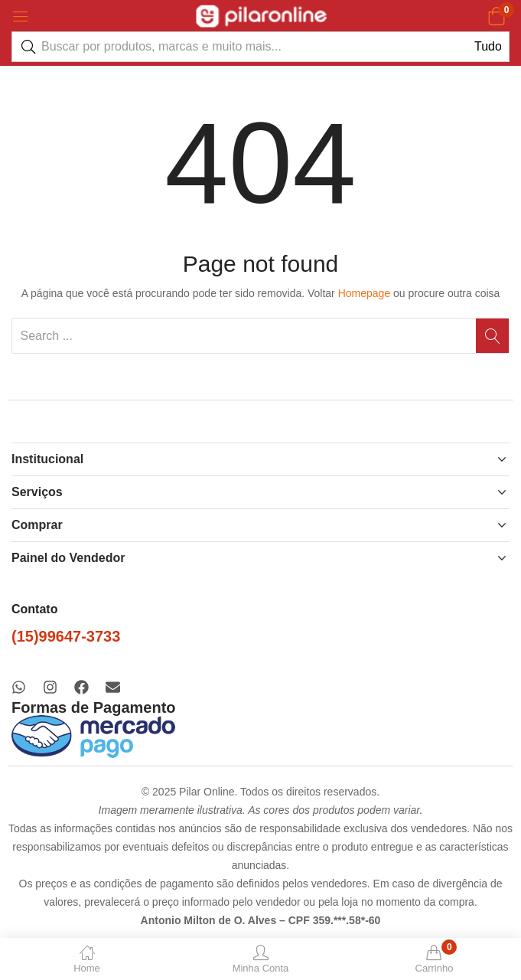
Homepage (365, 293)
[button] (496, 16)
